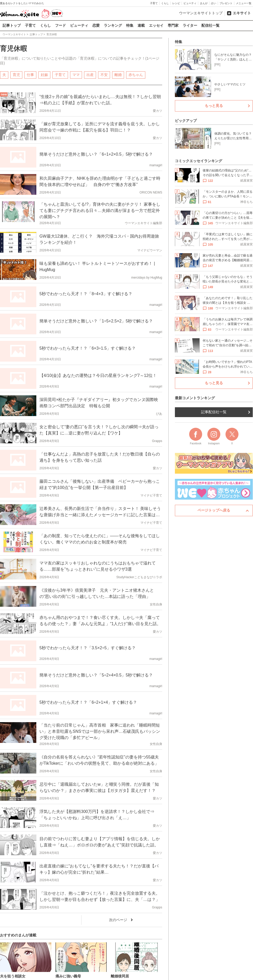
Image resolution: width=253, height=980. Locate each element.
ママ (76, 74)
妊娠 (44, 74)
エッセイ (156, 25)
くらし (165, 3)
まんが (204, 3)
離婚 (118, 74)
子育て (154, 3)
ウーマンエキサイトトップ (201, 13)
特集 (130, 25)
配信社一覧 (210, 25)
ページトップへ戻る (214, 510)
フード (60, 25)
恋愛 (96, 25)
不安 (104, 74)
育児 (16, 74)
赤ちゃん (136, 74)
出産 (90, 74)
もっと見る (214, 106)
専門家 (173, 25)
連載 (141, 25)
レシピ (176, 3)
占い (214, 3)
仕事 (30, 74)
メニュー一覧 (244, 3)
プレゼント (226, 3)
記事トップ (12, 25)
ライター (190, 25)
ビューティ (190, 3)
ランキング (113, 25)
